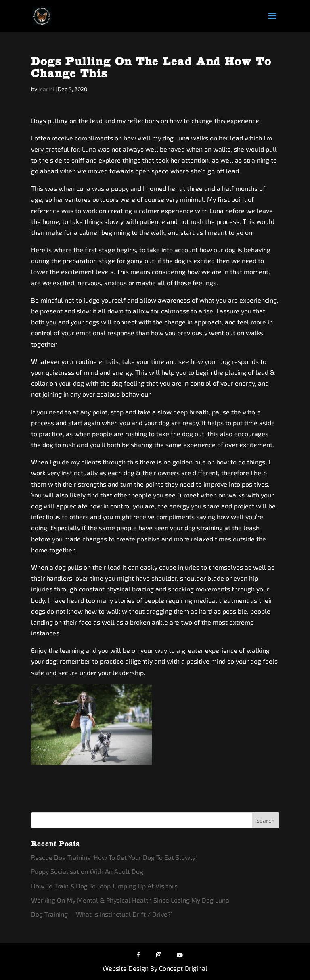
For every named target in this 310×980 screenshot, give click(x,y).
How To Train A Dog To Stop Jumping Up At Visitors (104, 886)
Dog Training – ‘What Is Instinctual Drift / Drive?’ (102, 914)
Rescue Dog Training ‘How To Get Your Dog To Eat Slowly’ (114, 857)
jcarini (46, 89)
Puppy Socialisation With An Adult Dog (87, 871)
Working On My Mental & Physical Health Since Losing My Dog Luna (130, 900)
